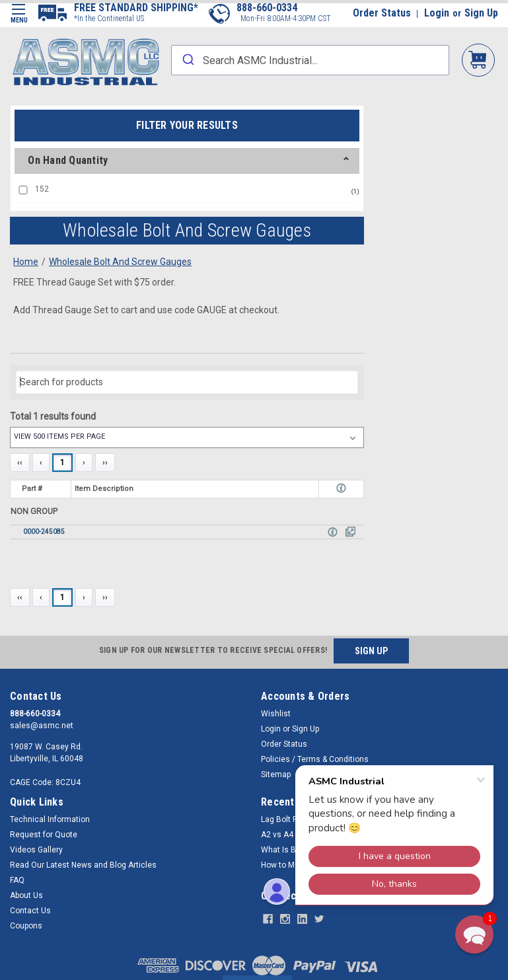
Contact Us (30, 911)
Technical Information (50, 819)
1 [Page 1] (62, 463)
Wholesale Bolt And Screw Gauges (120, 262)
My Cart (478, 59)
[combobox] (310, 60)
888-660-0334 (267, 8)
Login (437, 13)
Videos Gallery (36, 850)
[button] (474, 934)
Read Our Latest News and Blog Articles (83, 865)
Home (26, 262)
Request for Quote (44, 835)
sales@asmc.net (42, 726)
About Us (26, 895)
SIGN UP (371, 651)
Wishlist (276, 714)
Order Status (382, 13)
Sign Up (481, 13)
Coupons (26, 926)
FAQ (17, 880)
